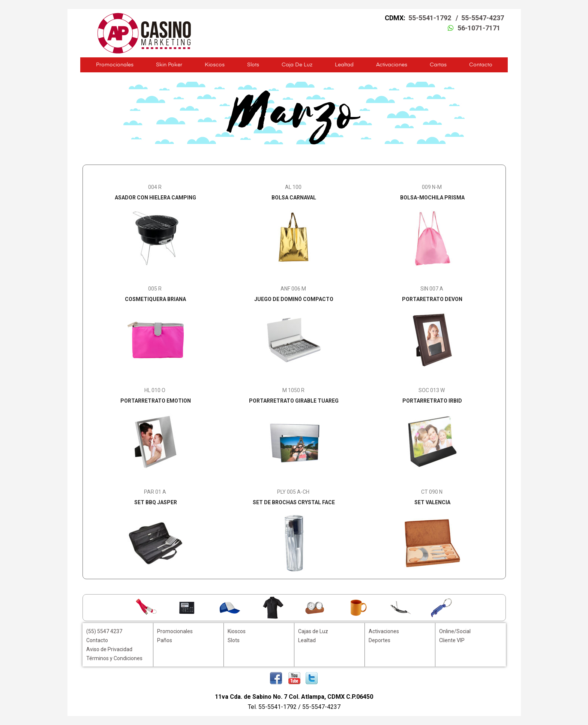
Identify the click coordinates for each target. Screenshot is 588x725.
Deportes (379, 640)
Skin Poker (169, 65)
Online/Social (455, 631)
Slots (253, 65)
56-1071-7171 (479, 28)
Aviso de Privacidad (109, 649)
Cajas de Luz (313, 631)
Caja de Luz (297, 65)
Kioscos (215, 65)
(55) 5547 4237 (104, 631)
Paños (165, 640)
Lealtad (344, 65)
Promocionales (115, 65)
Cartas (438, 65)
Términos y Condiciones (114, 658)
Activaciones (392, 65)
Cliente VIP (452, 640)
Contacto (481, 65)
